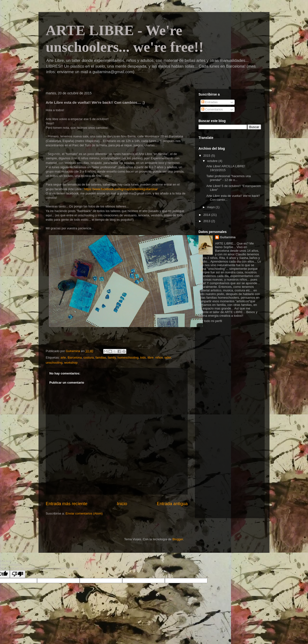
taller (168, 357)
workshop (71, 363)
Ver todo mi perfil (210, 321)
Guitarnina (228, 237)
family (112, 357)
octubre (213, 161)
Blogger (178, 539)
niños (159, 357)
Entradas (210, 102)
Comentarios (212, 109)
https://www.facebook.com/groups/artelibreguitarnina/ (121, 189)
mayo (211, 207)
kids (143, 357)
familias (101, 357)
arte (63, 357)
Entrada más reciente (67, 504)
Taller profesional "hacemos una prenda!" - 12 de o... (228, 178)
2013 (207, 221)
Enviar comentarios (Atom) (84, 513)
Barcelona (75, 357)
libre (151, 357)
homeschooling (128, 357)
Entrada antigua (172, 504)
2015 (207, 156)
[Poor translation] (18, 574)
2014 (207, 215)
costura (89, 357)
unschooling (54, 363)
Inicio (122, 504)
